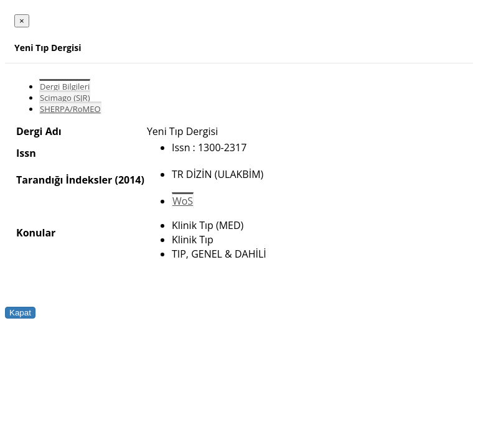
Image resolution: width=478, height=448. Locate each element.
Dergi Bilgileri (65, 86)
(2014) (129, 180)
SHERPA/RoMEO (70, 109)
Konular (36, 233)
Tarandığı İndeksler (64, 180)
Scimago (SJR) (65, 98)
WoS (183, 201)
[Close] (22, 21)
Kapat (20, 313)
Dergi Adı (39, 131)
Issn (26, 153)
